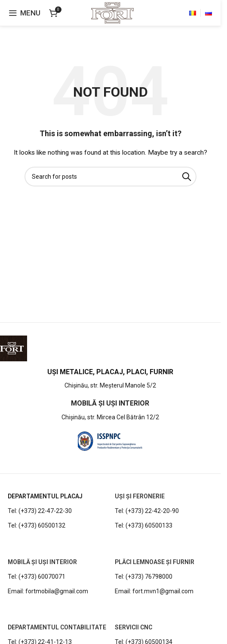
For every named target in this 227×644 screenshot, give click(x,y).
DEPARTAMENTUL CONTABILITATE (57, 627)
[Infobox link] (110, 379)
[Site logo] (112, 12)
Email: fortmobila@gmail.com (48, 591)
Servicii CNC (133, 627)
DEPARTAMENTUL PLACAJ (45, 496)
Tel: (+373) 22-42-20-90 (147, 511)
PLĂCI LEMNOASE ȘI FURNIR (155, 562)
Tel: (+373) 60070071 (37, 577)
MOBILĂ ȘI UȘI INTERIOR (42, 562)
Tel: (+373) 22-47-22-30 (40, 511)
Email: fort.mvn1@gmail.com (154, 591)
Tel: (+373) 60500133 (144, 525)
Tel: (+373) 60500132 (37, 525)
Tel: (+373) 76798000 (144, 577)
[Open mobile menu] (25, 13)
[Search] (110, 177)
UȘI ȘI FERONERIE (140, 496)
